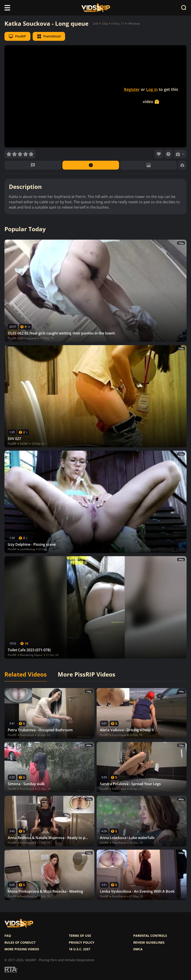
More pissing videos (22, 949)
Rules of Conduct (20, 943)
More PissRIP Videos (87, 675)
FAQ (8, 936)
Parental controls (150, 936)
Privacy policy (82, 943)
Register (132, 89)
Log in (152, 89)
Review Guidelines (149, 943)
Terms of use (80, 936)
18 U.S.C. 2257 (80, 949)
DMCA (138, 949)
